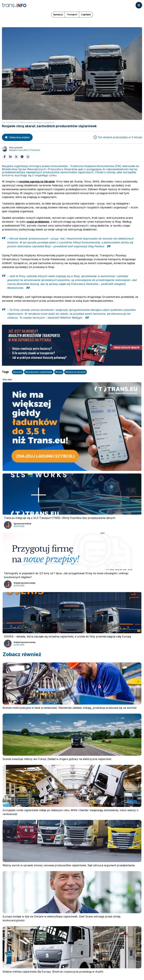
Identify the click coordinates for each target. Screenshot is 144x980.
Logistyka (86, 15)
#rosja (59, 372)
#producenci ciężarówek (39, 372)
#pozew (18, 372)
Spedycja (58, 15)
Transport (72, 15)
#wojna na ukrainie (75, 372)
